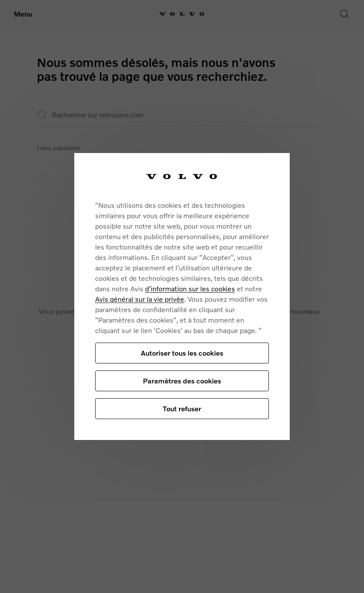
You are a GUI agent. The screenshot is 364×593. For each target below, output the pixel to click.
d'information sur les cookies (190, 288)
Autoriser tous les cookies (182, 353)
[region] (182, 297)
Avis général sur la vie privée (140, 299)
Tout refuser (182, 408)
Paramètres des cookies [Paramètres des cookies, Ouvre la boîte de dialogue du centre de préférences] (182, 381)
